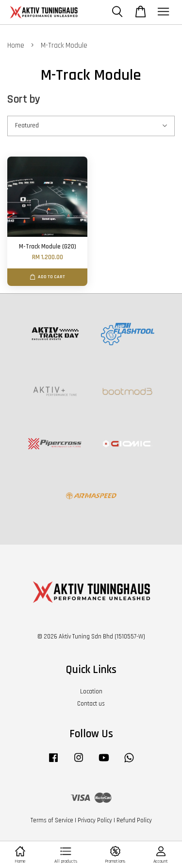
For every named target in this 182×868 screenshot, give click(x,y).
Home (16, 45)
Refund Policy (134, 820)
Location (91, 691)
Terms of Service (52, 820)
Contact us (91, 704)
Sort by (24, 99)
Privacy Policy (95, 820)
